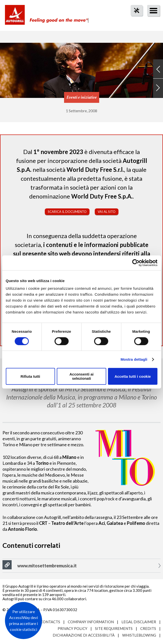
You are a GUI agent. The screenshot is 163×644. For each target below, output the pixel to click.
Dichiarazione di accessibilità (84, 635)
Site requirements (114, 628)
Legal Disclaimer (139, 622)
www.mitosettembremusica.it (47, 566)
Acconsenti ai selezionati (82, 376)
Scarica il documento (67, 212)
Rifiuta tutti (30, 376)
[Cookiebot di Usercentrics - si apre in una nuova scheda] (136, 263)
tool (134, 19)
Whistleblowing (139, 635)
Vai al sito (107, 212)
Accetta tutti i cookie (133, 376)
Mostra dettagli (134, 359)
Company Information (91, 622)
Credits (148, 628)
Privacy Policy (72, 628)
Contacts (50, 622)
